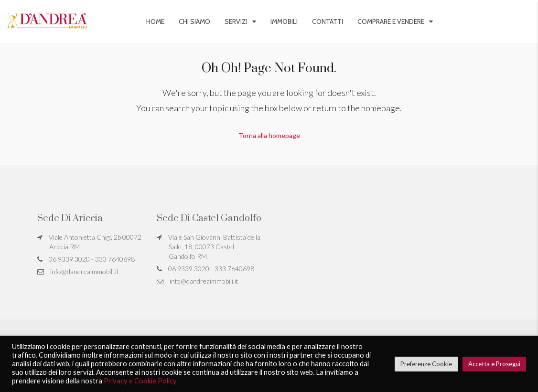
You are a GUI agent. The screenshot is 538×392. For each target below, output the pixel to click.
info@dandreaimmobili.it (85, 271)
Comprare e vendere (391, 21)
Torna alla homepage (269, 135)
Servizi (236, 21)
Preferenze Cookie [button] (426, 364)
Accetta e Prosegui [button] (494, 364)
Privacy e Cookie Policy (140, 381)
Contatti (328, 21)
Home (155, 21)
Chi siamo (194, 21)
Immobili (284, 21)
